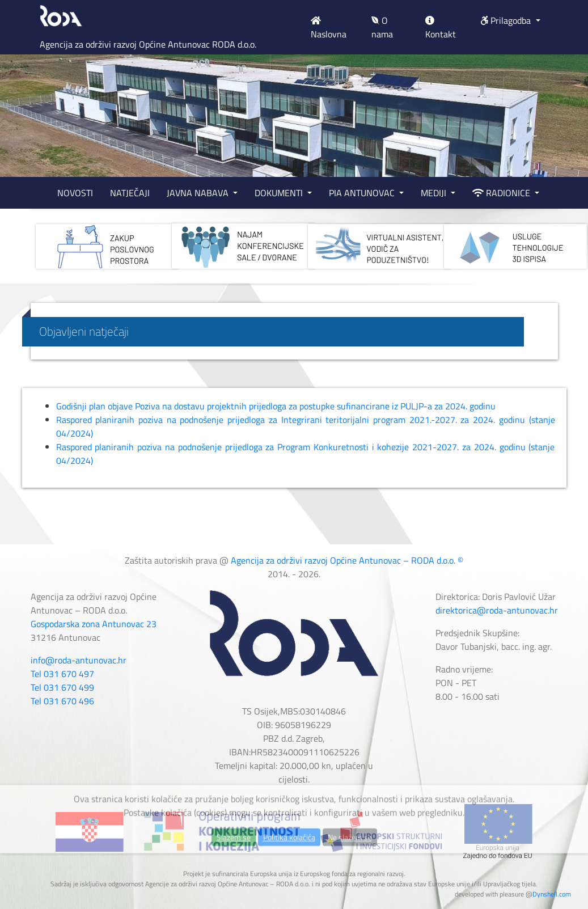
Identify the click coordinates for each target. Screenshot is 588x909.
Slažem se (234, 859)
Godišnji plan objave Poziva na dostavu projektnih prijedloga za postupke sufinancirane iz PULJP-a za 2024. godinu (276, 406)
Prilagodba (507, 20)
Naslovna (329, 28)
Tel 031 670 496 (62, 701)
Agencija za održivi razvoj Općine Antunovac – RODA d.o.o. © (347, 560)
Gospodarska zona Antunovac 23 (94, 624)
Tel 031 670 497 (62, 674)
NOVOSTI (75, 193)
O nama (382, 27)
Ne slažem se (350, 859)
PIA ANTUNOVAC (363, 193)
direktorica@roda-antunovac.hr (497, 610)
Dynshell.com (552, 894)
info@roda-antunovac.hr (79, 660)
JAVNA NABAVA (199, 193)
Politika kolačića (289, 859)
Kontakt (441, 28)
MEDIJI (435, 193)
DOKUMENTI (280, 193)
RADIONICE (502, 193)
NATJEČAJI (130, 193)
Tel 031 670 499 (62, 687)
